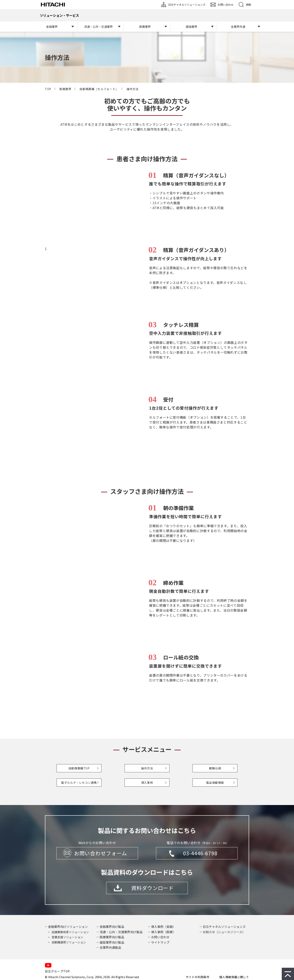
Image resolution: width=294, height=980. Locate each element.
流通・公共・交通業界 (98, 27)
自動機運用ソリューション (69, 942)
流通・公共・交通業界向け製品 (121, 932)
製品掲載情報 (215, 783)
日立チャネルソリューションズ (187, 5)
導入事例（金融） (163, 927)
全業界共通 (238, 27)
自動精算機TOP (79, 768)
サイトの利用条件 (198, 977)
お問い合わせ (226, 5)
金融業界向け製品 (112, 927)
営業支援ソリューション (67, 937)
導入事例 (147, 783)
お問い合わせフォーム (101, 853)
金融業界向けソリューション (68, 927)
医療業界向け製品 (112, 937)
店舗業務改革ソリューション (70, 932)
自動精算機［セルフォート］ (99, 89)
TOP (48, 89)
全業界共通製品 (110, 947)
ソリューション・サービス (59, 15)
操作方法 (147, 768)
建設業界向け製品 (112, 942)
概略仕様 (215, 768)
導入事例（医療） (163, 932)
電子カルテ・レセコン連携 (79, 783)
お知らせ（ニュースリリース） (224, 932)
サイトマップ (160, 942)
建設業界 (192, 27)
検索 (248, 5)
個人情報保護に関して (234, 977)
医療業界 (145, 27)
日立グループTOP (57, 971)
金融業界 (52, 27)
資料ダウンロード (153, 888)
